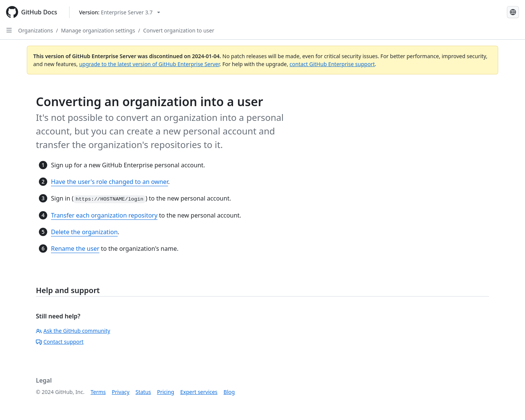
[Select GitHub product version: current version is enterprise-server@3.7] (120, 12)
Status (143, 392)
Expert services (199, 392)
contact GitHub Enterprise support (332, 64)
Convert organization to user (179, 30)
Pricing (166, 392)
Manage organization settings (98, 30)
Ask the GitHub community (73, 331)
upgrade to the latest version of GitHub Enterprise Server (149, 64)
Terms (98, 392)
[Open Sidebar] (9, 30)
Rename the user (75, 249)
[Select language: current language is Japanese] (513, 12)
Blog (229, 392)
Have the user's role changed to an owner (110, 182)
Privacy (121, 392)
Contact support (60, 342)
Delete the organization (84, 232)
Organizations (36, 30)
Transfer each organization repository (104, 215)
